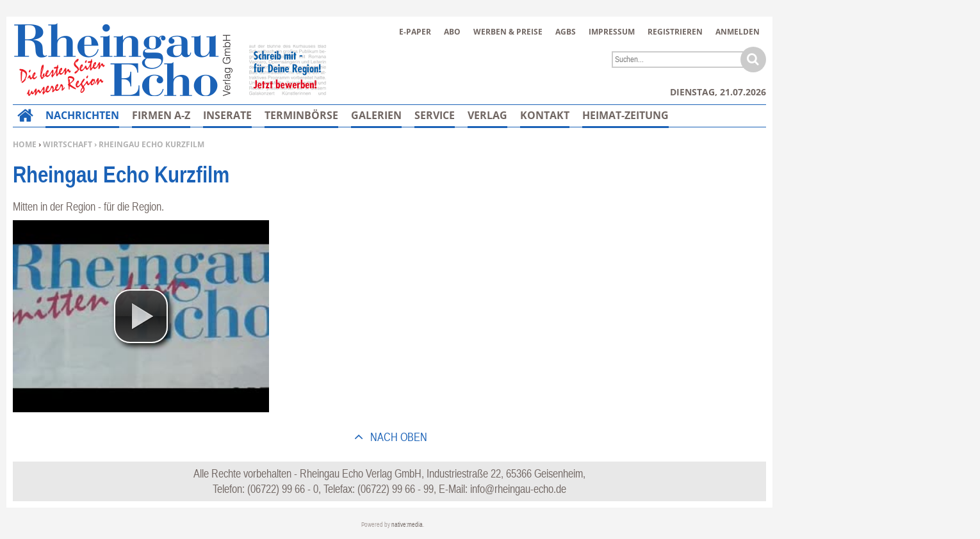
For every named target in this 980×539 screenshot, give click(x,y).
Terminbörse (301, 115)
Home (25, 144)
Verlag (487, 115)
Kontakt (545, 115)
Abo (452, 32)
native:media (407, 525)
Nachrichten (82, 115)
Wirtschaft (68, 144)
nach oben (397, 437)
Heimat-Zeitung (625, 115)
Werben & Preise (508, 32)
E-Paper (415, 32)
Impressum (612, 32)
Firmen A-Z (161, 115)
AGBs (566, 32)
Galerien (376, 115)
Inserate (227, 115)
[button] (141, 316)
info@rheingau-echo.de (518, 489)
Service (435, 115)
